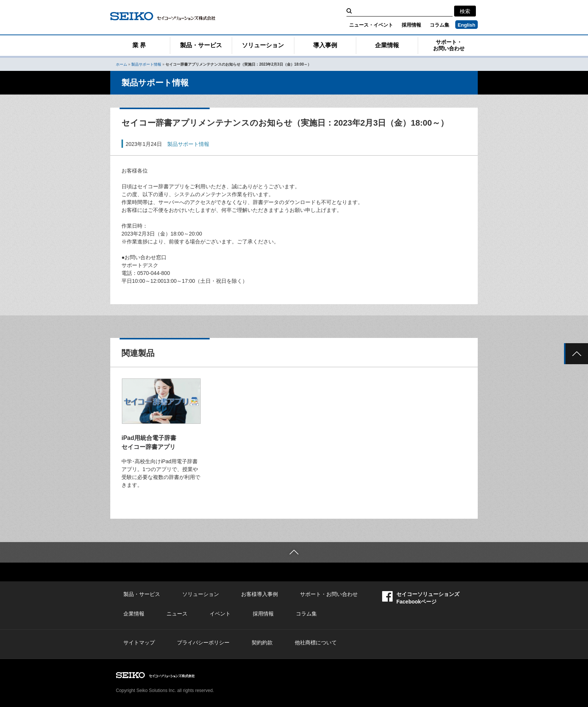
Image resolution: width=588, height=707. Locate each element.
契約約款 (262, 642)
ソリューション (263, 45)
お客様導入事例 (259, 594)
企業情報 (387, 45)
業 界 (139, 45)
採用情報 (411, 25)
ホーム (121, 64)
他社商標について (316, 642)
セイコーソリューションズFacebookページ (421, 598)
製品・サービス (201, 45)
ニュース (177, 614)
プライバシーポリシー (203, 642)
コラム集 (439, 25)
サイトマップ (139, 642)
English (467, 25)
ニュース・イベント (371, 25)
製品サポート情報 (146, 64)
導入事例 (325, 45)
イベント (220, 614)
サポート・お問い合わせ (449, 45)
